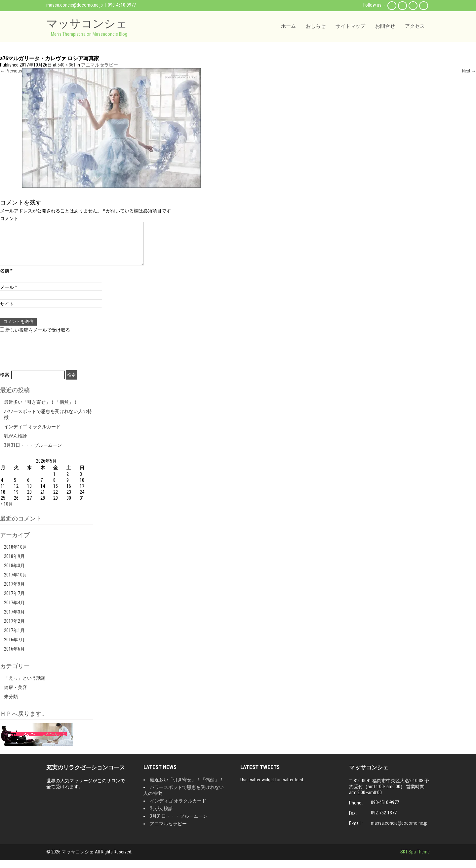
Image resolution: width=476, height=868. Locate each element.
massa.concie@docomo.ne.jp (75, 5)
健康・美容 (16, 695)
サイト (7, 312)
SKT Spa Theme (415, 860)
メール (9, 295)
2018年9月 (14, 564)
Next (469, 71)
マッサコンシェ (87, 23)
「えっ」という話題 (25, 686)
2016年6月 (14, 657)
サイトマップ (350, 26)
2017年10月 (16, 583)
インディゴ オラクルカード (32, 434)
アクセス (415, 26)
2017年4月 (14, 611)
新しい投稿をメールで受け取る (38, 338)
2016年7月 (14, 648)
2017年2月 (14, 629)
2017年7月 (14, 601)
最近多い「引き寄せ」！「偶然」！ (41, 410)
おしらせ (316, 26)
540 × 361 (67, 65)
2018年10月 (16, 555)
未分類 (11, 705)
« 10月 (7, 512)
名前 (6, 279)
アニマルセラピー (99, 65)
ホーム (288, 26)
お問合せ (385, 26)
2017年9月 (14, 592)
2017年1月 (14, 638)
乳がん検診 (16, 444)
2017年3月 (14, 620)
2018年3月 (14, 573)
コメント (9, 218)
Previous (11, 71)
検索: (5, 383)
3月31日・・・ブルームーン (33, 453)
